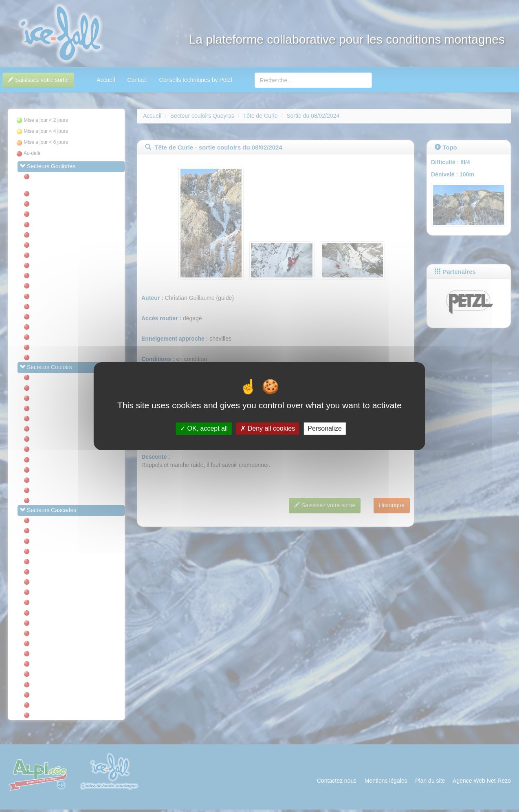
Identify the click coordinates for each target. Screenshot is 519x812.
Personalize (325, 428)
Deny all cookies (268, 428)
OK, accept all (204, 428)
